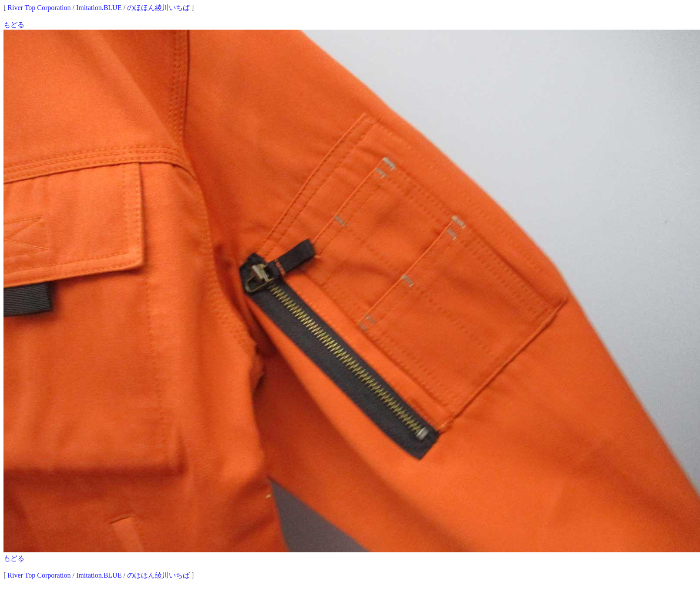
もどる (14, 25)
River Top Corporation (39, 8)
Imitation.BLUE (99, 8)
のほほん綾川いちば (158, 8)
